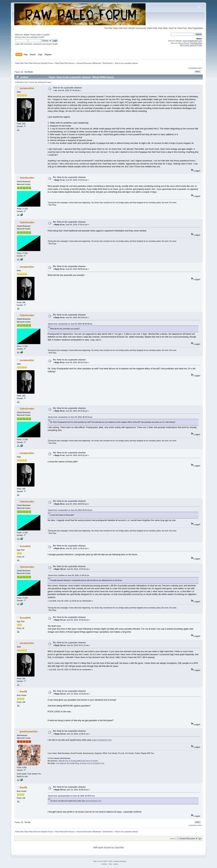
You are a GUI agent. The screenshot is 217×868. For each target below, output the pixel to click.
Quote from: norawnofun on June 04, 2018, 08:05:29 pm (70, 324)
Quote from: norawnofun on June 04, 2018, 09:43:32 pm (70, 510)
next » (200, 68)
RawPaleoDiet (196, 43)
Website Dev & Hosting (68, 761)
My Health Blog (73, 763)
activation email (37, 37)
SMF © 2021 (108, 861)
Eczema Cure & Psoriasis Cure (92, 763)
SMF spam (98, 848)
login (39, 35)
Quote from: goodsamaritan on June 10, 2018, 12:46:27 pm (71, 796)
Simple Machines (120, 861)
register (46, 35)
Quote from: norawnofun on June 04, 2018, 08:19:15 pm (70, 417)
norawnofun (27, 88)
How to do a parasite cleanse (67, 88)
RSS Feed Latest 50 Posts (191, 45)
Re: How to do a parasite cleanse (69, 177)
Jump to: (173, 839)
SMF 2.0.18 (98, 861)
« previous (193, 68)
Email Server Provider (89, 761)
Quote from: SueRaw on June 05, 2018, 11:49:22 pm (69, 575)
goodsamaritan (29, 731)
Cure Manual (61, 763)
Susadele (25, 546)
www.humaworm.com (102, 740)
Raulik (23, 691)
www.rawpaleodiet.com (192, 41)
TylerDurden (107, 63)
